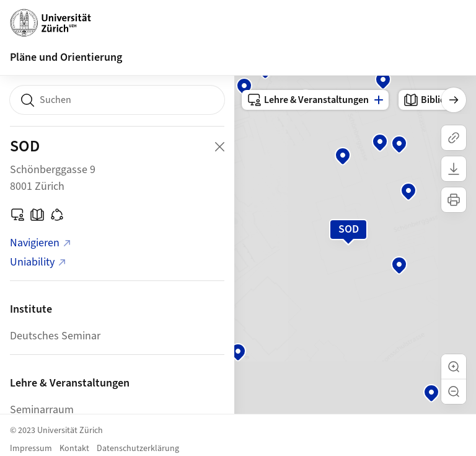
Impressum (31, 449)
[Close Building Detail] (219, 146)
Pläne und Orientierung (66, 57)
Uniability (38, 262)
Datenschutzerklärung (138, 449)
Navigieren (41, 243)
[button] (454, 367)
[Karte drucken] (454, 200)
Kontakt (74, 449)
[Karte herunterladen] (454, 169)
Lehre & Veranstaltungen (308, 100)
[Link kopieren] (454, 138)
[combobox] (117, 100)
